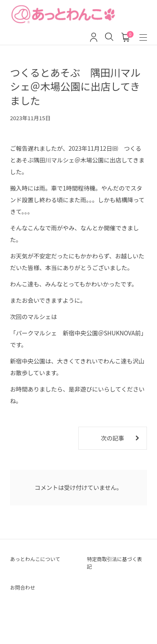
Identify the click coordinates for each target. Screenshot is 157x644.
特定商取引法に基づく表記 (115, 563)
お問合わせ (23, 587)
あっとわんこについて (35, 559)
